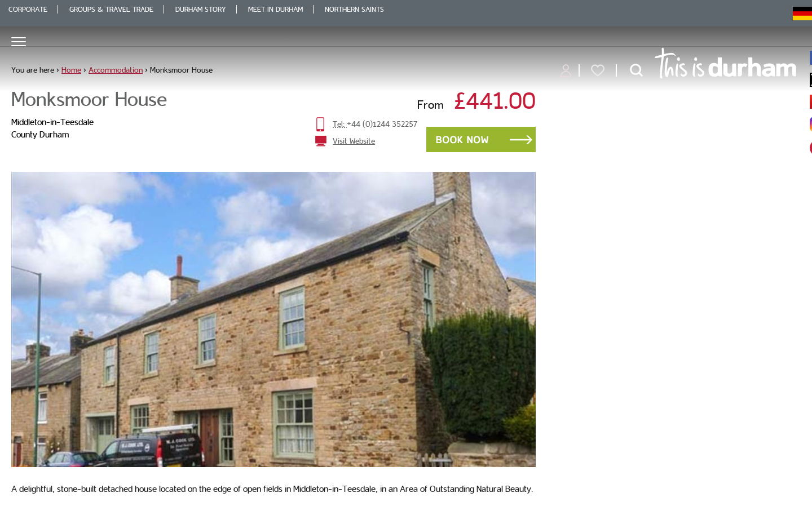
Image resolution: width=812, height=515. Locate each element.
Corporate (28, 9)
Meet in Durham (275, 9)
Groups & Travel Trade (111, 9)
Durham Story (201, 9)
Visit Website (354, 141)
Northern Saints (354, 9)
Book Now (481, 139)
